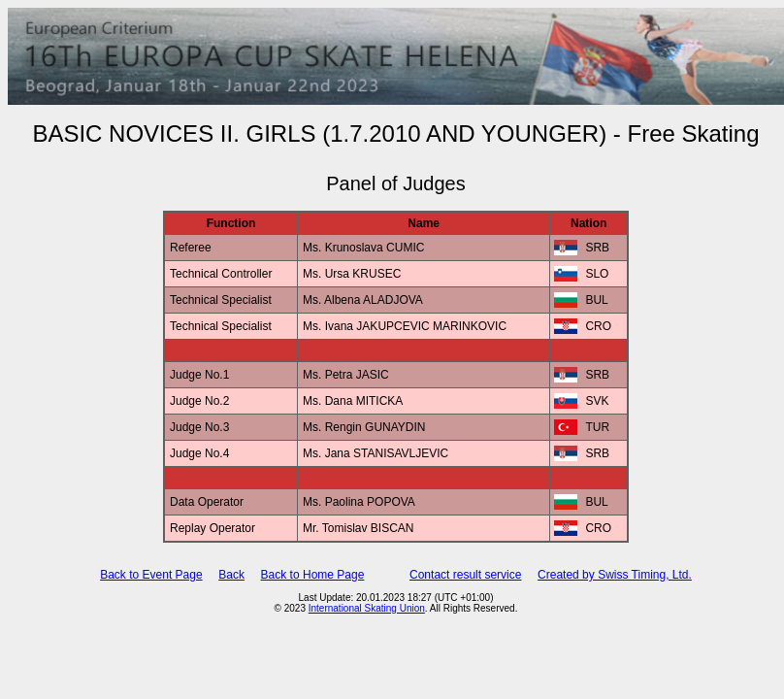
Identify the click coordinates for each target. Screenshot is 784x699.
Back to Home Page (313, 575)
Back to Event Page (151, 575)
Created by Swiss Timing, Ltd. (615, 575)
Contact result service (465, 575)
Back (231, 575)
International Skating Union (367, 608)
